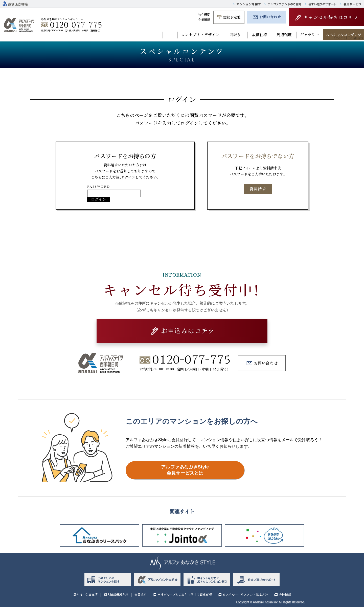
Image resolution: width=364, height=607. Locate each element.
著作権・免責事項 (85, 595)
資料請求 (258, 189)
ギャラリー (310, 35)
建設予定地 (232, 17)
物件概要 (204, 14)
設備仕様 (260, 35)
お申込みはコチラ (188, 331)
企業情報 (204, 19)
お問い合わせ (270, 17)
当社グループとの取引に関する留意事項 (185, 595)
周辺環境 (284, 35)
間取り (235, 35)
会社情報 (285, 595)
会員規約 (141, 595)
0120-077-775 (76, 25)
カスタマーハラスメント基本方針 (245, 595)
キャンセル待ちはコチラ (331, 17)
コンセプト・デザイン (200, 35)
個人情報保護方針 (116, 595)
